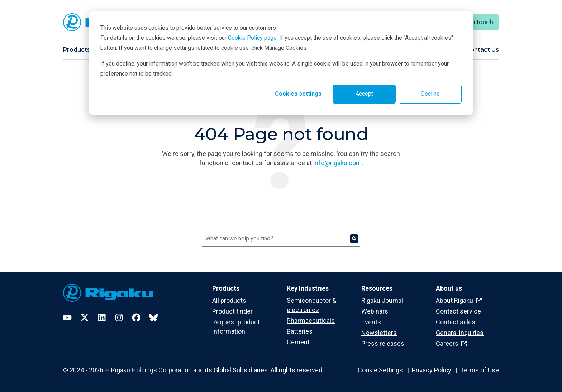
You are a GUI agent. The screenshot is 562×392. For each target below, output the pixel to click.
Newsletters (379, 333)
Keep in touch (474, 22)
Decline (430, 94)
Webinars (375, 311)
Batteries (300, 331)
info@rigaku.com (337, 163)
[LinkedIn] (102, 317)
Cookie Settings (380, 370)
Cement (298, 342)
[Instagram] (119, 317)
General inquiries (460, 333)
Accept (364, 94)
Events (371, 322)
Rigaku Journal (382, 300)
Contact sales (456, 322)
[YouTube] (67, 317)
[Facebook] (136, 317)
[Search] (281, 239)
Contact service (458, 311)
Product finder (232, 311)
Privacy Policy (432, 370)
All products (229, 300)
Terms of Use (480, 370)
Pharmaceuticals (311, 321)
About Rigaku (459, 300)
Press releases (383, 343)
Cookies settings (298, 94)
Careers (451, 343)
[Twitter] (85, 317)
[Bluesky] (153, 317)
